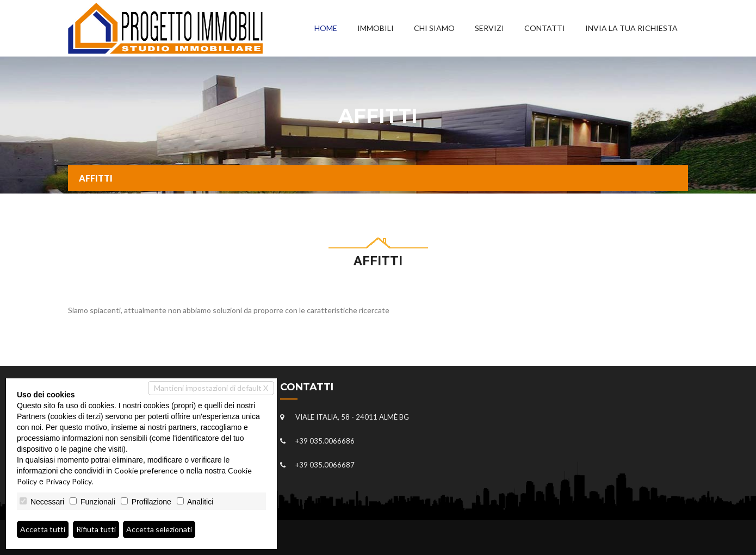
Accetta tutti (43, 529)
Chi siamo (434, 28)
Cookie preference (146, 470)
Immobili (376, 28)
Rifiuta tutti (96, 529)
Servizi (489, 28)
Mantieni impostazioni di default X (211, 388)
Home (326, 28)
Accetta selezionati (159, 529)
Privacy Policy (69, 481)
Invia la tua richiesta (631, 28)
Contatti (545, 28)
